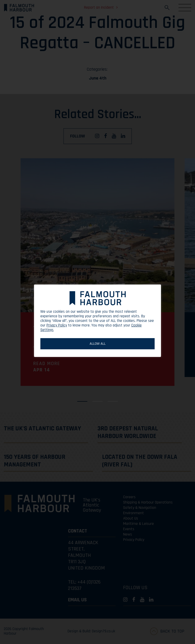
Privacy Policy (57, 325)
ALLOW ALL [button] (98, 344)
